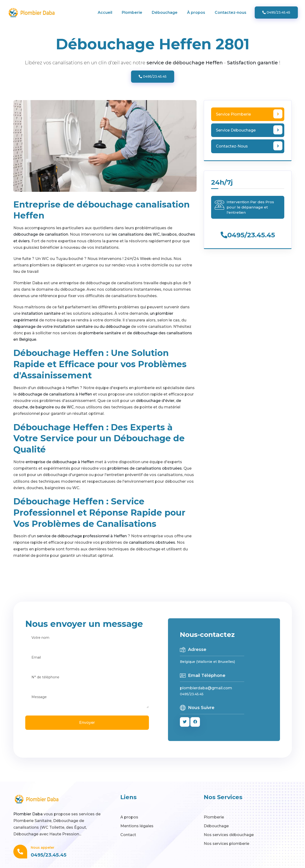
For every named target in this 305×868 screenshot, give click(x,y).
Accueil (105, 13)
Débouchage (165, 13)
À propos (196, 13)
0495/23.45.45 (276, 12)
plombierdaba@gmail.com (206, 688)
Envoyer (87, 723)
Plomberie (132, 13)
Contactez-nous (231, 13)
